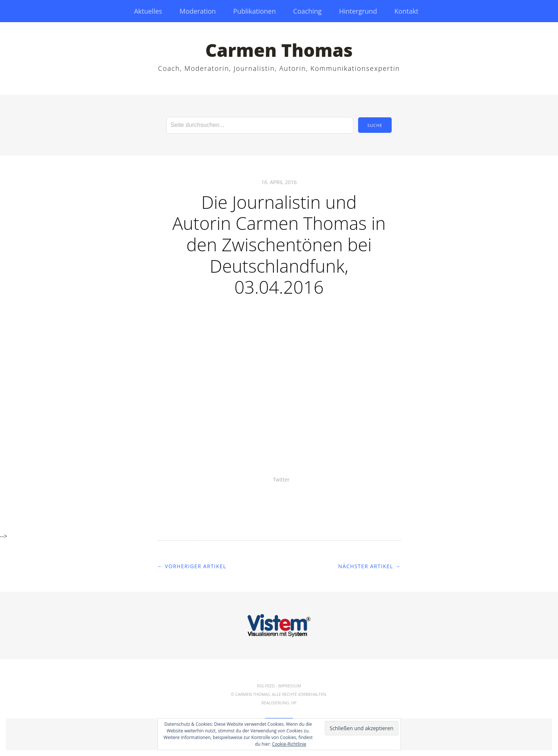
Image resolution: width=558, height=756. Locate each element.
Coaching (307, 11)
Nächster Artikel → (370, 566)
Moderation (198, 11)
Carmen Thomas (279, 50)
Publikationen (254, 11)
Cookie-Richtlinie (289, 744)
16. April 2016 (279, 182)
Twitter (281, 479)
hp (294, 703)
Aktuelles (148, 11)
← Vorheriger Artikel (192, 566)
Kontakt (406, 11)
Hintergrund (358, 11)
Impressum (290, 686)
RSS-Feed (266, 686)
